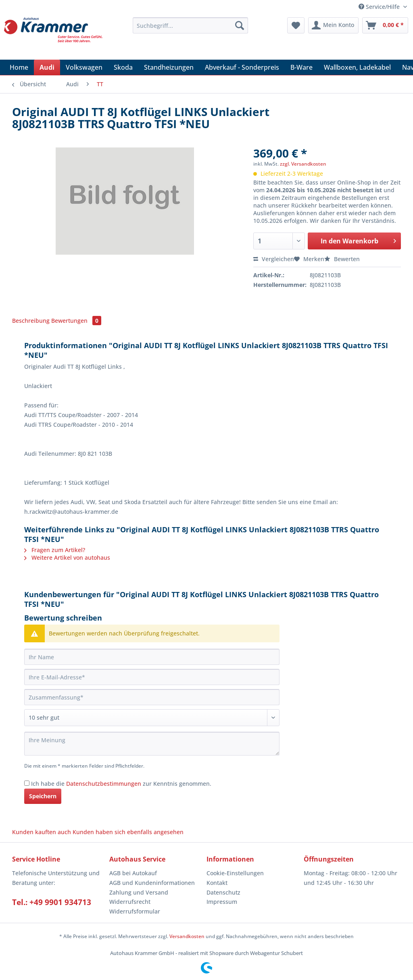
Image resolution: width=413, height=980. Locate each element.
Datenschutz (223, 892)
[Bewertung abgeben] (152, 718)
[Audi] (47, 67)
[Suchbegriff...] (191, 25)
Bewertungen (76, 321)
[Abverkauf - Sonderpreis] (242, 67)
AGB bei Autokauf (133, 873)
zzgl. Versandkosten (303, 164)
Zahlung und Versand (139, 892)
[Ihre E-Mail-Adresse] (152, 677)
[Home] (19, 67)
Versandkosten (187, 936)
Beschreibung (31, 321)
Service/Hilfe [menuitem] (380, 7)
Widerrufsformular (135, 911)
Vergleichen (274, 259)
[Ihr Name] (152, 657)
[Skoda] (123, 67)
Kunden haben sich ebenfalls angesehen (128, 832)
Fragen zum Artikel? (55, 550)
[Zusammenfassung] (152, 697)
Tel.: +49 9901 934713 (52, 902)
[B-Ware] (301, 67)
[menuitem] (191, 29)
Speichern (43, 796)
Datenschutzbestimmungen (104, 784)
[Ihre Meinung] (152, 744)
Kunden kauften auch (42, 832)
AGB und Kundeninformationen (152, 883)
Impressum (222, 902)
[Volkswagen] (84, 67)
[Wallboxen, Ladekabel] (357, 67)
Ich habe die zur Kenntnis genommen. (121, 784)
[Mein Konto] (333, 25)
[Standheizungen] (169, 67)
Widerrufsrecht (130, 902)
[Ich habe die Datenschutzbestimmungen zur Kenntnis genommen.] (27, 783)
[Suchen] (240, 25)
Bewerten (342, 259)
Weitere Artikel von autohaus (67, 557)
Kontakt (217, 883)
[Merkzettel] (296, 25)
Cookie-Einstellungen (235, 873)
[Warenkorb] (385, 25)
